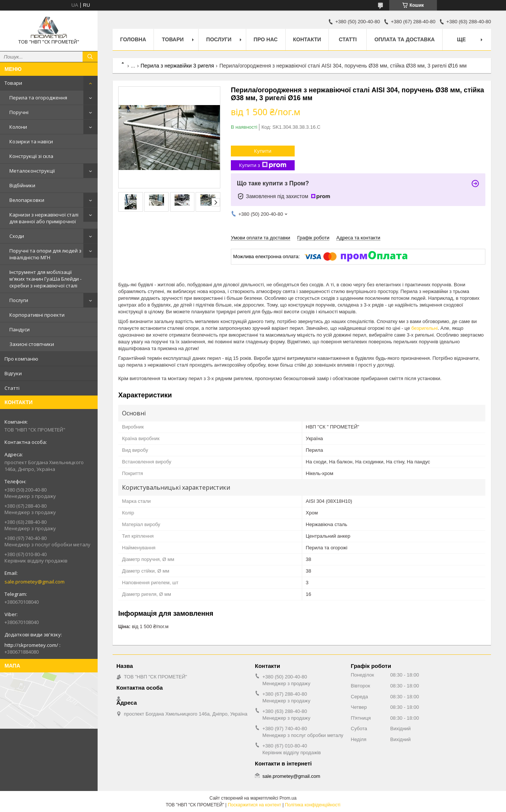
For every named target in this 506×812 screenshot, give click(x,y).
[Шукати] (90, 57)
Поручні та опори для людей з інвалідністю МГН (45, 254)
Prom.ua (288, 798)
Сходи (17, 236)
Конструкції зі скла (31, 156)
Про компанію (21, 359)
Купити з (263, 165)
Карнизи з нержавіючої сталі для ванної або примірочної (44, 218)
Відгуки (13, 373)
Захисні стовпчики (32, 344)
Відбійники (22, 185)
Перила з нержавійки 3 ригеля (177, 66)
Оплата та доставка (404, 39)
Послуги (19, 300)
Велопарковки (27, 200)
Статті (12, 388)
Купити (263, 151)
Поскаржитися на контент (255, 805)
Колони (18, 127)
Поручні (19, 112)
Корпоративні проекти (37, 315)
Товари (13, 83)
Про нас (266, 39)
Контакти (307, 39)
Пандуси (20, 329)
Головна (133, 39)
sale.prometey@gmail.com (35, 582)
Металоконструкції (32, 171)
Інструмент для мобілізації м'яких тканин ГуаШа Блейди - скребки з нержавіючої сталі (45, 279)
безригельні (425, 328)
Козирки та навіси (31, 141)
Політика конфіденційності (313, 805)
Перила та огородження (38, 98)
